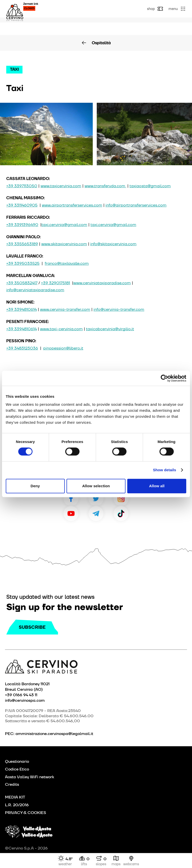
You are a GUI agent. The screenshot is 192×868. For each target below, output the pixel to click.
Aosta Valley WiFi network (29, 777)
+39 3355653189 (22, 244)
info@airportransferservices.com (136, 205)
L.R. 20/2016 (17, 805)
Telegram (96, 513)
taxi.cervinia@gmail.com (64, 225)
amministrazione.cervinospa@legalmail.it (54, 734)
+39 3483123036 (22, 348)
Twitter (96, 498)
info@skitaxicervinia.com (113, 244)
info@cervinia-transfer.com (119, 309)
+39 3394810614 (21, 309)
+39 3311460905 (22, 205)
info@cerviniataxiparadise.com (35, 290)
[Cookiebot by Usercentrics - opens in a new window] (164, 378)
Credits (12, 784)
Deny (35, 486)
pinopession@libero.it (63, 348)
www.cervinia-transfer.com (65, 309)
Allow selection (96, 486)
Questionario (17, 761)
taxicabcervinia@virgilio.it (110, 329)
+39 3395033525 (23, 263)
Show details (165, 470)
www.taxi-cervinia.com (61, 329)
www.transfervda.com (105, 186)
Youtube (71, 513)
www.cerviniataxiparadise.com (102, 283)
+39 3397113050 (22, 186)
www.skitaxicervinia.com (64, 244)
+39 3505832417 (22, 283)
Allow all (157, 486)
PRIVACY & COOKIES (25, 813)
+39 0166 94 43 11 (21, 695)
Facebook (71, 498)
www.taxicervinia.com (61, 186)
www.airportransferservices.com (72, 205)
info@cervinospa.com (25, 700)
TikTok (121, 513)
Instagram (121, 498)
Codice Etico (17, 769)
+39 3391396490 (22, 225)
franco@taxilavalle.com (67, 263)
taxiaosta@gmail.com (150, 186)
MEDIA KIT (15, 797)
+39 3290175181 (55, 283)
